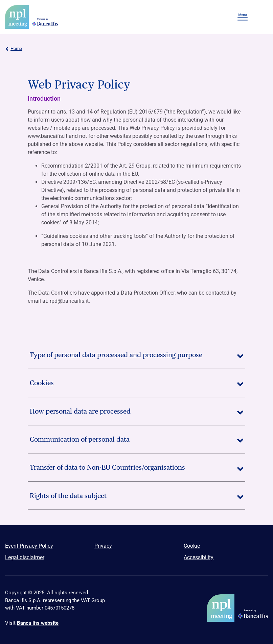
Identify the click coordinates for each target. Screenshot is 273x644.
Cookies (136, 383)
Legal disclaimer (25, 557)
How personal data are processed (136, 411)
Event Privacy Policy (29, 546)
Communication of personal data (136, 439)
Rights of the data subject (136, 496)
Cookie (192, 546)
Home (14, 49)
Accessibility (199, 557)
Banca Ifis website (38, 623)
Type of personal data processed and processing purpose (136, 355)
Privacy (103, 546)
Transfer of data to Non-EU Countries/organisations (136, 467)
